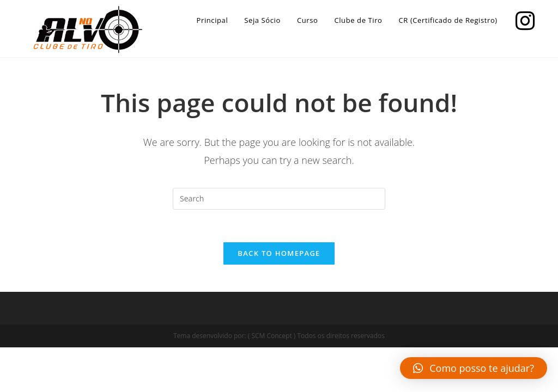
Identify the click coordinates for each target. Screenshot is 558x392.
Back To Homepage (279, 253)
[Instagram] (522, 19)
